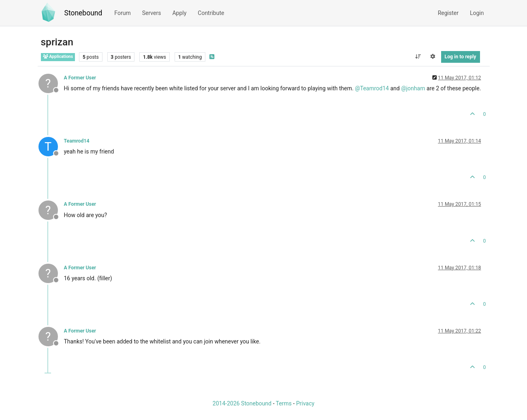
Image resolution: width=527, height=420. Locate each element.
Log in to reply (461, 57)
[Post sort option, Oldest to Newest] (418, 57)
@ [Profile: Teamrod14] (372, 88)
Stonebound (83, 13)
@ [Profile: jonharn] (413, 88)
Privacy (305, 403)
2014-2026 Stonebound (242, 403)
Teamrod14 (77, 141)
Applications (58, 56)
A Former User (80, 78)
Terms (284, 403)
